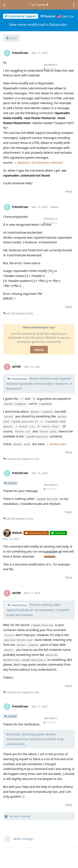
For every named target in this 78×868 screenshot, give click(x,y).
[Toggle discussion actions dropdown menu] (74, 5)
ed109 (12, 483)
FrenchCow (19, 379)
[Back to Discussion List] (4, 5)
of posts (39, 5)
